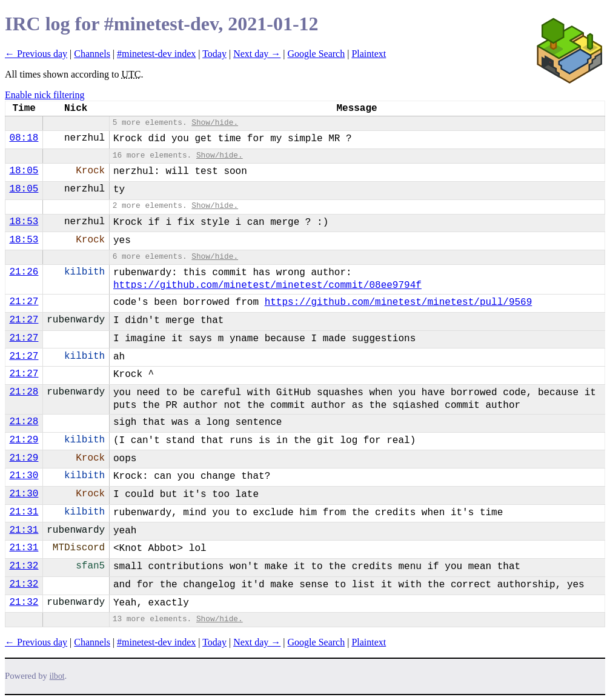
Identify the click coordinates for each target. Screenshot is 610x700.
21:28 (24, 392)
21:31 (24, 512)
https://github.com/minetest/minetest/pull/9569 (399, 302)
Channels (92, 54)
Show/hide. (215, 123)
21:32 (24, 566)
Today (214, 54)
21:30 (24, 476)
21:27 (24, 302)
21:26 (24, 272)
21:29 (24, 440)
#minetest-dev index (156, 54)
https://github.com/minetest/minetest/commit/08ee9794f (267, 285)
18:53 (24, 222)
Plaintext (369, 54)
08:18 (24, 138)
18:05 (24, 171)
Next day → (257, 54)
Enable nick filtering (45, 95)
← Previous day (36, 54)
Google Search (317, 54)
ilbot (57, 676)
